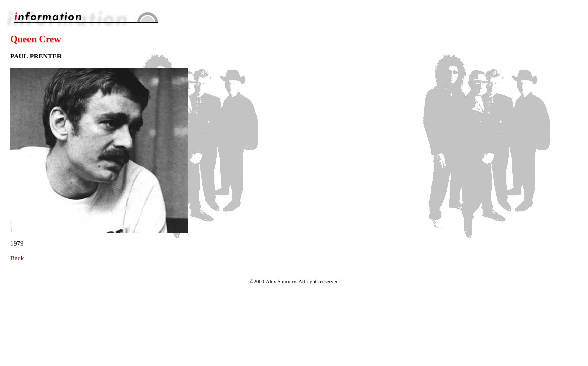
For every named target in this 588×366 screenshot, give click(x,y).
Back (17, 258)
